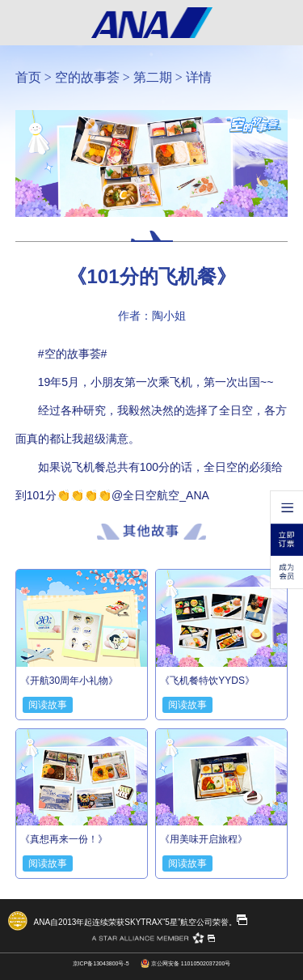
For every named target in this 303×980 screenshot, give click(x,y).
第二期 (153, 77)
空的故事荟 (87, 77)
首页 (28, 77)
